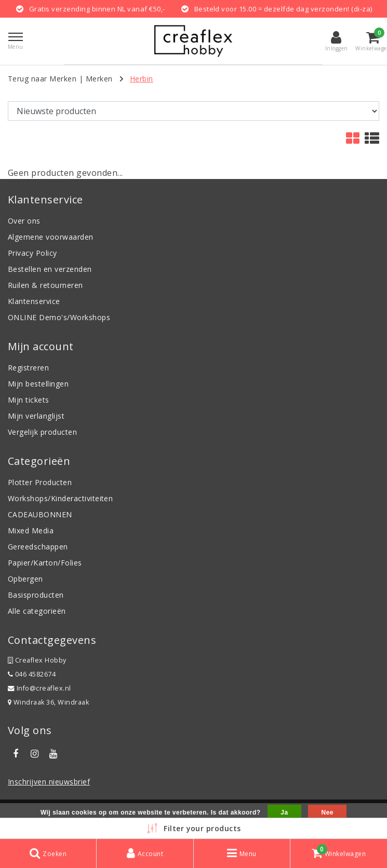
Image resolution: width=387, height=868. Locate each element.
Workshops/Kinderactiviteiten (60, 498)
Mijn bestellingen (38, 384)
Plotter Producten (40, 482)
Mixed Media (31, 531)
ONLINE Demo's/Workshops (59, 317)
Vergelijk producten (42, 432)
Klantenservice (34, 301)
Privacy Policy (32, 253)
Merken (99, 79)
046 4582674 (32, 674)
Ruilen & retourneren (45, 285)
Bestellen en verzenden (50, 269)
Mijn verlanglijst (36, 416)
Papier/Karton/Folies (45, 563)
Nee (327, 812)
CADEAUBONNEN (40, 514)
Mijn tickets (29, 400)
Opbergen (25, 579)
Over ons (24, 221)
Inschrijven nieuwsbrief (49, 782)
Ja (284, 812)
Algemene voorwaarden (51, 237)
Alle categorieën (37, 611)
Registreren (28, 368)
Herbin (142, 79)
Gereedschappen (38, 547)
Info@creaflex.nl (39, 688)
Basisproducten (36, 595)
